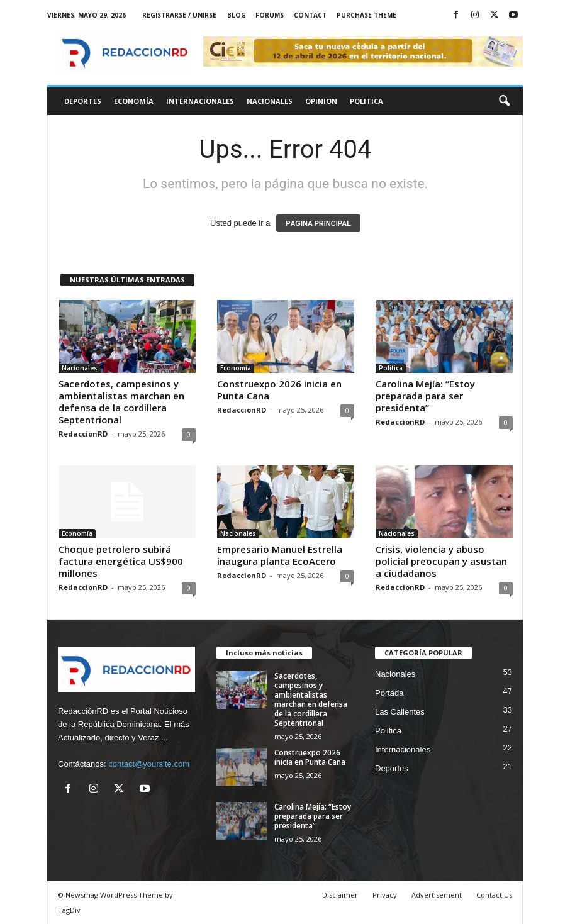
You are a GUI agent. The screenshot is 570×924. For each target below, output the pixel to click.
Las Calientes (400, 712)
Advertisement (437, 895)
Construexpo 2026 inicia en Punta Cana (279, 390)
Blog (237, 15)
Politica (366, 101)
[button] (504, 101)
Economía (134, 101)
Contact (310, 15)
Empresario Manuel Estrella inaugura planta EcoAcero (280, 555)
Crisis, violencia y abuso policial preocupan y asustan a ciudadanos (441, 561)
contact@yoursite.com (149, 764)
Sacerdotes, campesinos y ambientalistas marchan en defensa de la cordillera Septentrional (121, 402)
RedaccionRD (83, 434)
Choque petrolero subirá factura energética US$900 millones (121, 561)
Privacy (385, 895)
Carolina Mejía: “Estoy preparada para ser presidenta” (425, 396)
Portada (389, 693)
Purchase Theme (366, 15)
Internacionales (200, 101)
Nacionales (270, 101)
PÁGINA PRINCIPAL (318, 223)
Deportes (83, 101)
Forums (270, 15)
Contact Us (494, 895)
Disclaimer (340, 895)
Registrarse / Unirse (179, 15)
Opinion (321, 101)
